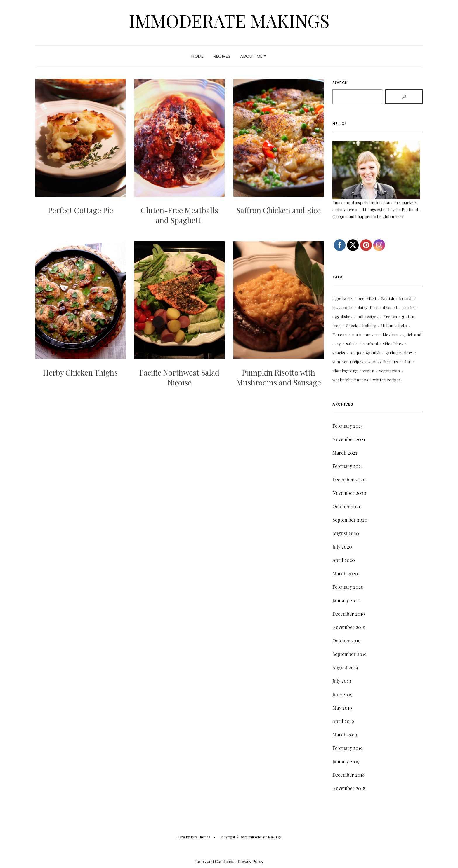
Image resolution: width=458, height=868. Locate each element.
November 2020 (349, 493)
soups (356, 353)
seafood (371, 344)
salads (352, 344)
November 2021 (349, 439)
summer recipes (348, 362)
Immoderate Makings (229, 20)
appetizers (343, 298)
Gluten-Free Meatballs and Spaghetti (179, 215)
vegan (368, 371)
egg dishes (342, 316)
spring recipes (399, 353)
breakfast (367, 298)
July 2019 (342, 681)
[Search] (404, 97)
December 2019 (349, 614)
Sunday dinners (383, 362)
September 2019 (349, 654)
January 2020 (346, 600)
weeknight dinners (350, 380)
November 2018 (349, 788)
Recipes (222, 56)
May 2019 (342, 708)
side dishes (393, 344)
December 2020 (349, 480)
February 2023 (348, 426)
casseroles (343, 307)
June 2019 (342, 694)
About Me (253, 56)
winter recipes (387, 380)
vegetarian (390, 371)
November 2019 (349, 627)
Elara (181, 837)
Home (198, 56)
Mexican (391, 335)
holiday (369, 325)
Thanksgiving (345, 371)
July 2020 (342, 547)
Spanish (373, 353)
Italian (387, 325)
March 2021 (345, 453)
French (390, 316)
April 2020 (344, 560)
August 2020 (346, 533)
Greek (352, 325)
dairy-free (368, 307)
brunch (406, 298)
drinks (409, 307)
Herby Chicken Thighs (80, 372)
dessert (390, 307)
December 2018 (348, 775)
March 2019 (345, 735)
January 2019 (346, 761)
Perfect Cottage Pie (80, 210)
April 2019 (343, 721)
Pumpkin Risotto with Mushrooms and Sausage (279, 377)
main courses (365, 335)
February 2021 (347, 466)
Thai (407, 362)
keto (403, 325)
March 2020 (345, 573)
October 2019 (347, 641)
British (388, 298)
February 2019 (348, 748)
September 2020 (350, 520)
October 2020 (347, 506)
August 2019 (345, 667)
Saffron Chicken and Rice (279, 210)
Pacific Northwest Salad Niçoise (179, 377)
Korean (340, 335)
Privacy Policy (250, 862)
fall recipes (368, 316)
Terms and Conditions (215, 862)
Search (340, 83)
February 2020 (348, 587)
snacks (339, 353)
